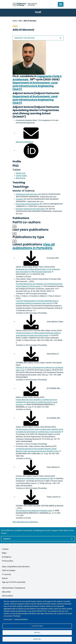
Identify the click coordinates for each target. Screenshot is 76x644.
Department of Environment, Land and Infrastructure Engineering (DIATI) (35, 86)
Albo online (6, 592)
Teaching (19, 183)
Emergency (7, 557)
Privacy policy (8, 619)
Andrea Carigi (21, 178)
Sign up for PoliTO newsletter (14, 582)
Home (15, 21)
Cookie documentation (21, 619)
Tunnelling (19, 199)
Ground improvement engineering (28, 204)
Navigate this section (38, 38)
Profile (17, 162)
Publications (21, 218)
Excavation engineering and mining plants (30, 209)
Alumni (5, 578)
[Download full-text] (31, 258)
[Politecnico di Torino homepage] (25, 4)
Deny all (37, 632)
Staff (20, 21)
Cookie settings (37, 626)
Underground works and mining (27, 194)
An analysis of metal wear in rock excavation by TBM (34, 478)
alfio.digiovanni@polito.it (24, 142)
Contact (5, 549)
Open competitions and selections (16, 567)
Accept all (37, 639)
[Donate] (38, 539)
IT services (7, 574)
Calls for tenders (9, 570)
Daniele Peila (21, 173)
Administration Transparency (14, 588)
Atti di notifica (8, 596)
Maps (4, 553)
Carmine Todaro (21, 176)
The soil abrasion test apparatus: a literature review (34, 511)
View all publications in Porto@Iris (34, 246)
